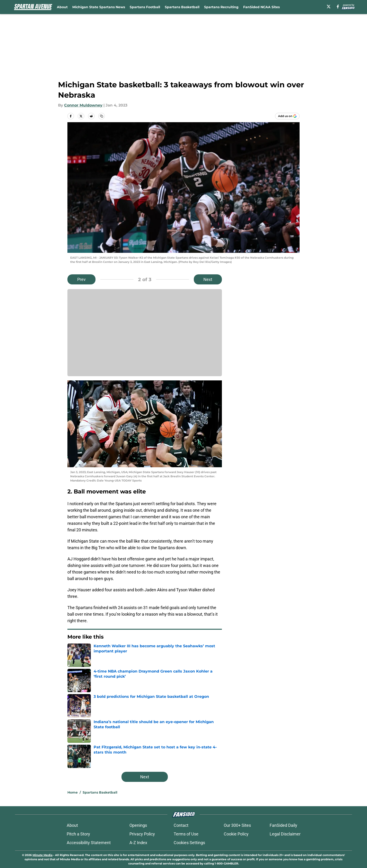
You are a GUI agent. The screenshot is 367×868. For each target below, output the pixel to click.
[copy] (102, 116)
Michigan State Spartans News (99, 7)
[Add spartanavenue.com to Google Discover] (287, 116)
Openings (138, 825)
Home (73, 792)
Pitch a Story (78, 834)
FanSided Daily (283, 825)
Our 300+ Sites (237, 825)
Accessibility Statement (89, 843)
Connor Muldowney (83, 105)
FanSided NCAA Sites (261, 7)
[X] (329, 7)
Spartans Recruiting (221, 7)
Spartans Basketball (182, 7)
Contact (181, 825)
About (62, 7)
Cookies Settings (189, 843)
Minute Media (42, 855)
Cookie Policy (236, 834)
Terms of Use (186, 834)
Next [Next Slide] (208, 279)
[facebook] (338, 7)
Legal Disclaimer (285, 834)
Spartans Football (145, 7)
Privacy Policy (142, 834)
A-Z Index (138, 843)
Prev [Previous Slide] (81, 279)
